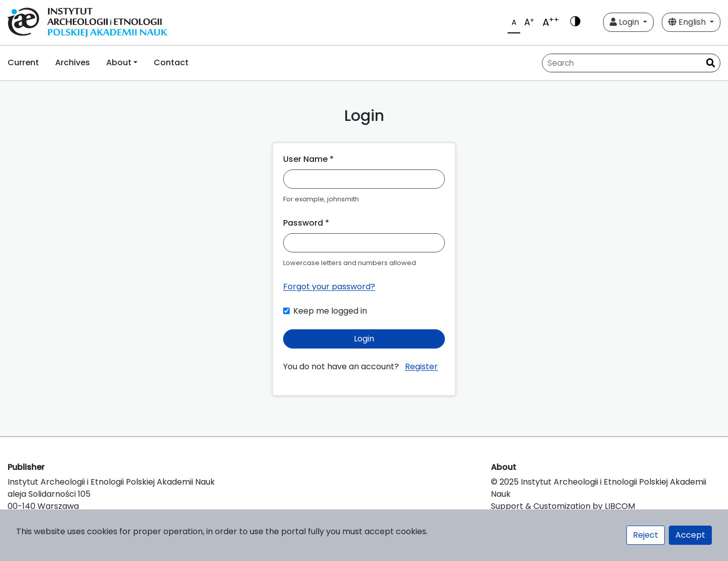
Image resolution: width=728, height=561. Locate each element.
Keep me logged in (330, 311)
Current (23, 62)
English (688, 22)
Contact (171, 62)
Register (421, 366)
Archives (73, 62)
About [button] (119, 62)
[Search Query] (622, 63)
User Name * (308, 159)
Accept (690, 535)
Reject (646, 535)
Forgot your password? (329, 287)
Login (625, 22)
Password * (306, 223)
